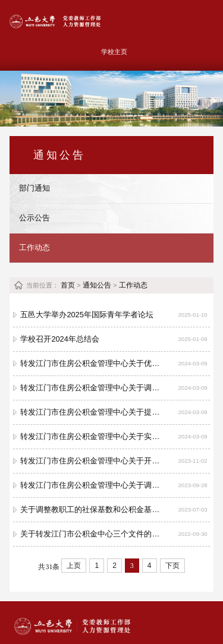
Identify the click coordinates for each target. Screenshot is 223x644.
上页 (74, 566)
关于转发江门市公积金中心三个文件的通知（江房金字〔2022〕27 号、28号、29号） (90, 534)
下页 (172, 566)
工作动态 (34, 247)
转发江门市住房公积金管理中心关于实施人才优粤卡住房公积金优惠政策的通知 (90, 436)
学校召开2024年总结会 (59, 339)
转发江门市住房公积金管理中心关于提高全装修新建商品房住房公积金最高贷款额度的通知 (90, 412)
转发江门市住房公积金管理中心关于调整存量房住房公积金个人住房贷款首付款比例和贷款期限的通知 (90, 388)
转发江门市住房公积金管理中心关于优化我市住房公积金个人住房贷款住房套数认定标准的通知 (90, 363)
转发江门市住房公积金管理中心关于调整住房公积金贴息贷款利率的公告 (90, 485)
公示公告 (34, 218)
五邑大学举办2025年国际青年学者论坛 (87, 315)
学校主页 (114, 52)
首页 (68, 285)
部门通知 (34, 188)
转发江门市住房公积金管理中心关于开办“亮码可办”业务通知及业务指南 (90, 461)
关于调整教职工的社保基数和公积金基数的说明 (90, 509)
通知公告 (97, 285)
